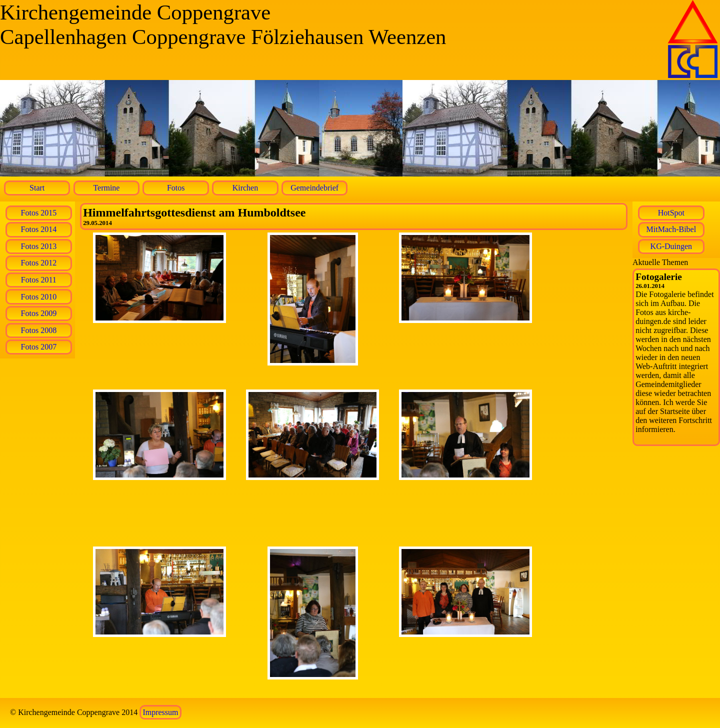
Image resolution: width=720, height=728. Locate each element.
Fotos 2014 (39, 229)
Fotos (176, 188)
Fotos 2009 (39, 313)
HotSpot (671, 213)
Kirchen (245, 188)
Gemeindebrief (314, 188)
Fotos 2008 (39, 330)
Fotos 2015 (39, 213)
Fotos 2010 (39, 297)
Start (37, 188)
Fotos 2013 (39, 246)
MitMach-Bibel (671, 229)
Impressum (160, 712)
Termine (106, 188)
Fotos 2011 (39, 280)
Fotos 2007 (39, 347)
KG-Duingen (671, 246)
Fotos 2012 (39, 263)
